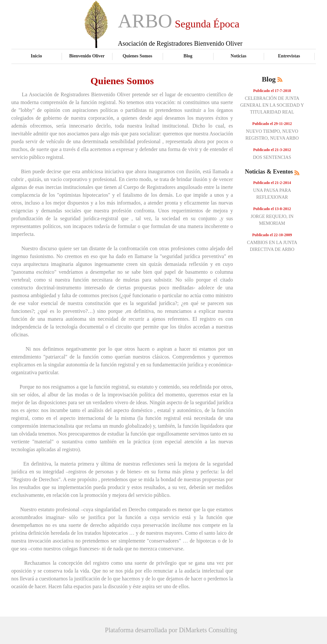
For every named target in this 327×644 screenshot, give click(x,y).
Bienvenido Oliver (87, 56)
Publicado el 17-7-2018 (272, 91)
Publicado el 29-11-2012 (272, 124)
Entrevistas (289, 56)
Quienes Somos (137, 56)
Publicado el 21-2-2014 (272, 183)
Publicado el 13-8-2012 (272, 209)
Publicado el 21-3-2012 (272, 150)
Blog (188, 56)
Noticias (238, 56)
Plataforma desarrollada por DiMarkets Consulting (171, 630)
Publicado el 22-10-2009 (272, 235)
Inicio (36, 56)
